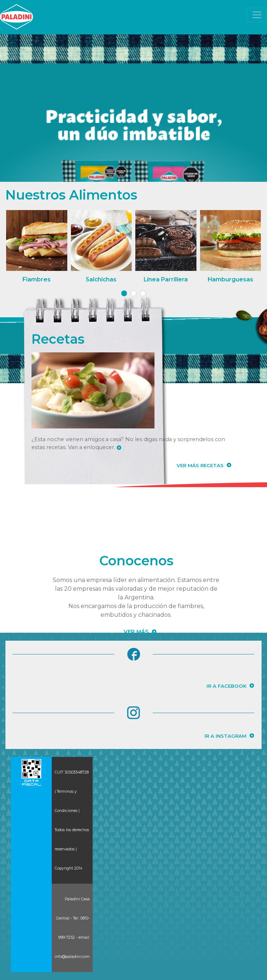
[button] (124, 293)
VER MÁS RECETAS (200, 465)
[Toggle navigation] (257, 15)
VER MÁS (136, 632)
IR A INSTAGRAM (225, 736)
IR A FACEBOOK (226, 686)
